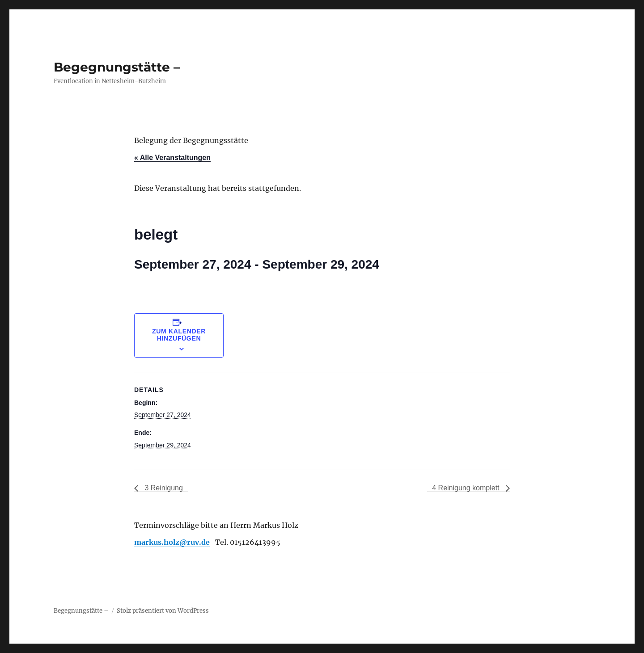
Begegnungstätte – (117, 67)
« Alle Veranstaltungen (172, 158)
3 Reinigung (163, 488)
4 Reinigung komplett (467, 488)
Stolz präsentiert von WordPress (163, 611)
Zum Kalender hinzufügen (179, 335)
